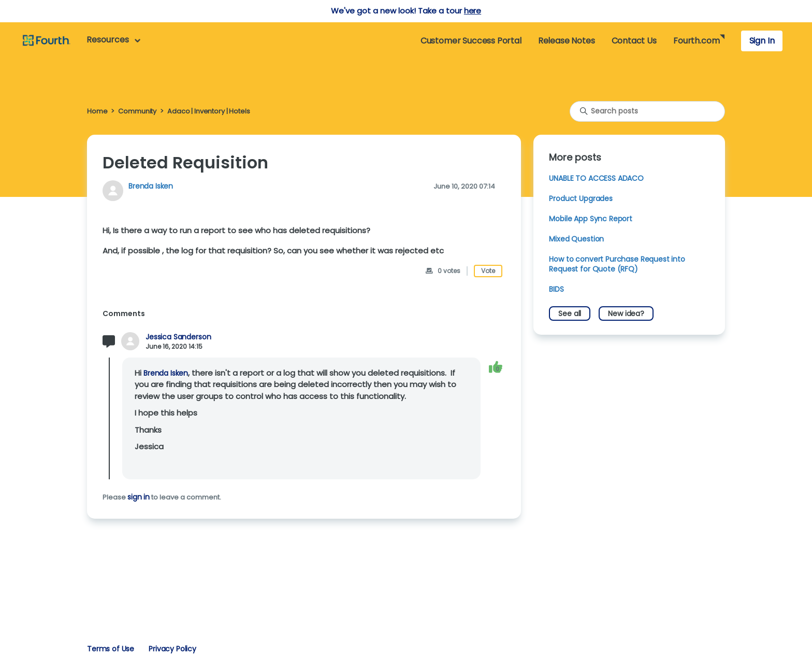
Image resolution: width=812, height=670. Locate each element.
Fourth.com (696, 41)
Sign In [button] (762, 41)
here (473, 11)
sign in (139, 497)
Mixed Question (576, 239)
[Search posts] (647, 111)
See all (570, 313)
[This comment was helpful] (496, 367)
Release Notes (567, 41)
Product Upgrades (581, 198)
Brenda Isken (151, 186)
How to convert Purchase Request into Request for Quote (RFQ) (617, 264)
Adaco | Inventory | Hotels (208, 111)
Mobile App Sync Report (591, 219)
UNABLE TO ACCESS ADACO (596, 178)
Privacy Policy (172, 649)
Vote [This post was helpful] (488, 271)
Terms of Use (111, 649)
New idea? (626, 313)
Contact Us (634, 41)
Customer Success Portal (471, 41)
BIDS (556, 289)
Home (97, 111)
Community (137, 111)
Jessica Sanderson (178, 337)
